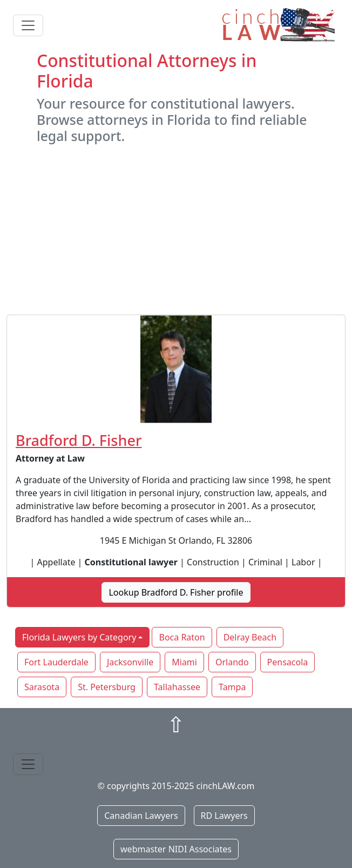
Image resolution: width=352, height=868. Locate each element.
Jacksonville (130, 662)
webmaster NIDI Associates (176, 849)
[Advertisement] (176, 229)
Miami (184, 662)
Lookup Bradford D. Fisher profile (176, 592)
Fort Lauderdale (56, 662)
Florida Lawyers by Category (79, 637)
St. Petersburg (107, 687)
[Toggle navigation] (28, 25)
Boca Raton (182, 637)
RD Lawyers (224, 816)
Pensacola (288, 662)
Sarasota (42, 687)
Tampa (232, 687)
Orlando (232, 662)
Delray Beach (250, 637)
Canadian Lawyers (141, 816)
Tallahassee (177, 687)
